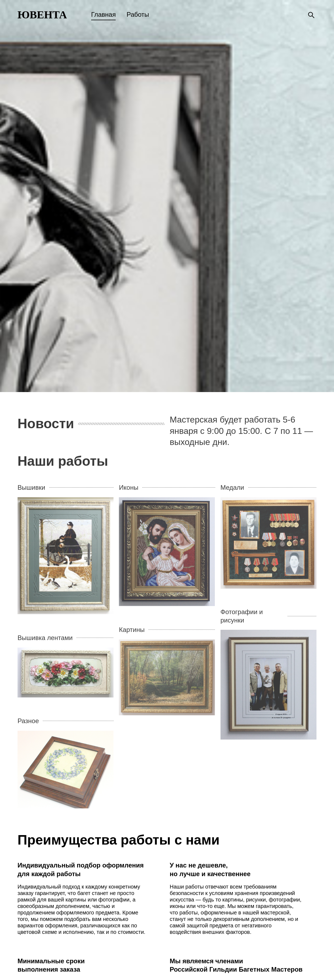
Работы (138, 15)
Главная (103, 15)
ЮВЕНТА (42, 15)
